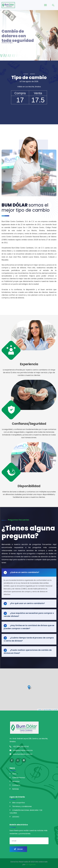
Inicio (14, 774)
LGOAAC (16, 817)
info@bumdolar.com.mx (23, 750)
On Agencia (31, 864)
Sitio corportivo (19, 803)
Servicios (16, 781)
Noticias (15, 789)
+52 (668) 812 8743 (21, 747)
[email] (29, 841)
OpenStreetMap (47, 710)
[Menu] (45, 5)
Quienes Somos (19, 778)
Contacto (16, 785)
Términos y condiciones (22, 806)
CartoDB (55, 710)
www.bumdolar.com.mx (23, 754)
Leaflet (40, 710)
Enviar (18, 849)
